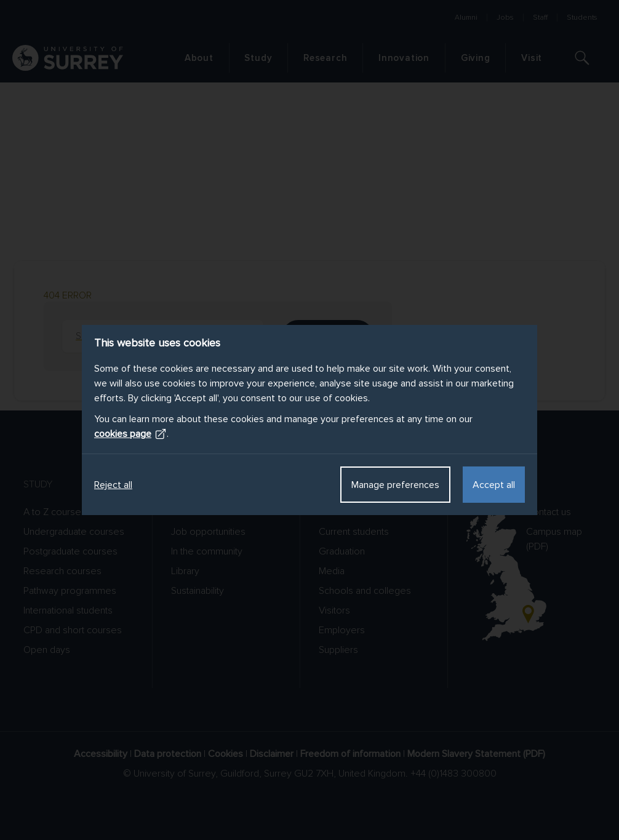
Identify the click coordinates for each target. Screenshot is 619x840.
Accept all (494, 485)
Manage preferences (395, 485)
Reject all (113, 485)
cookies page (130, 434)
